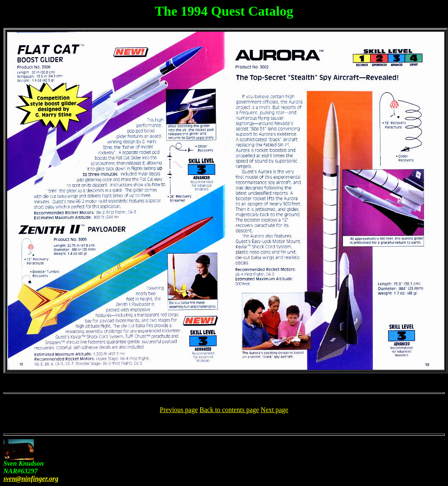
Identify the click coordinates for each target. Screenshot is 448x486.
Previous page (179, 410)
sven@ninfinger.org (31, 479)
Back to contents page (229, 410)
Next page (274, 410)
